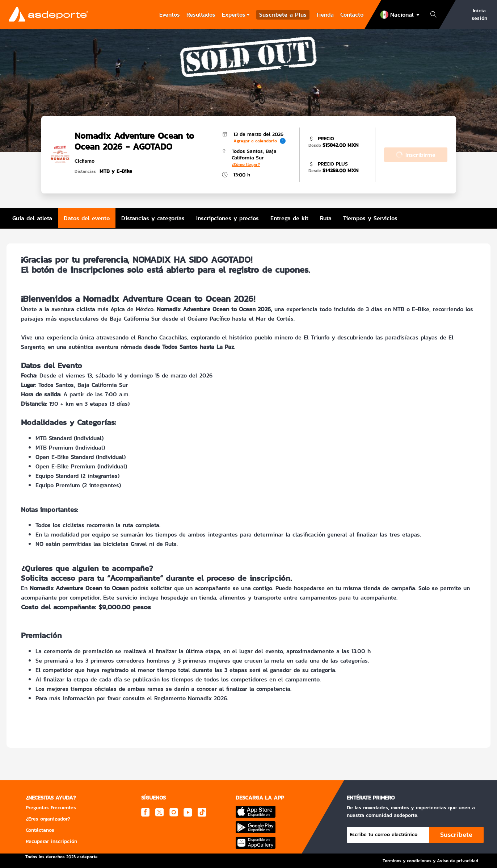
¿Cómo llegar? (246, 164)
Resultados (201, 14)
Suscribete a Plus (283, 15)
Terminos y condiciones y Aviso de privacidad (430, 861)
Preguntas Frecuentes (51, 808)
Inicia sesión (479, 14)
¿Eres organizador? (48, 819)
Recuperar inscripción (51, 841)
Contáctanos (40, 830)
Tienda (325, 14)
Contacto (352, 14)
